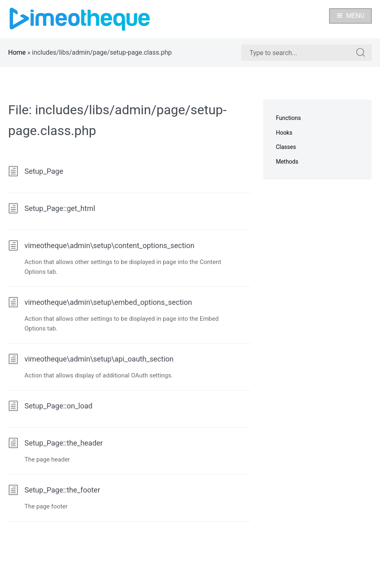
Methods (287, 162)
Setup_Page (36, 171)
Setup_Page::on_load (50, 406)
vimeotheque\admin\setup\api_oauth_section (91, 359)
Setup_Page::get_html (52, 208)
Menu (350, 16)
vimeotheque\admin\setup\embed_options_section (100, 302)
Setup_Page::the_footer (54, 490)
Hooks (284, 133)
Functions (288, 118)
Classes (286, 147)
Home (17, 52)
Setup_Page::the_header (55, 443)
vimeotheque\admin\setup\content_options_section (101, 245)
